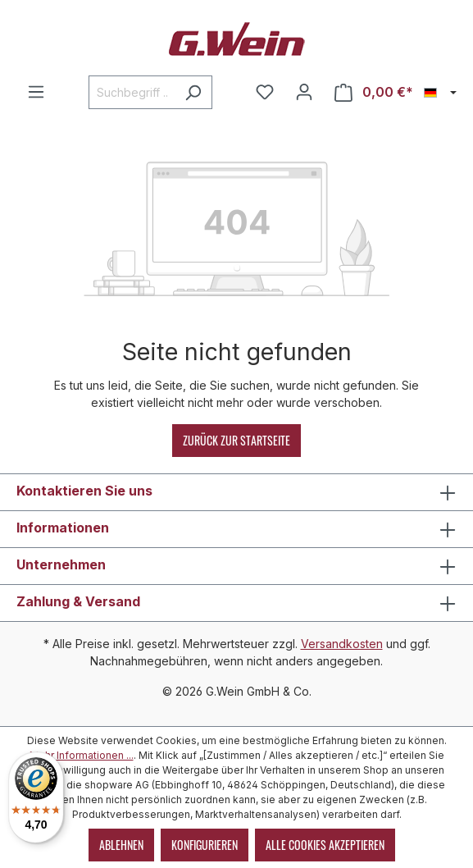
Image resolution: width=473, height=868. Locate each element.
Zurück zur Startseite (236, 440)
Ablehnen (121, 845)
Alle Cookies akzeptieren (325, 845)
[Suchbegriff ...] (132, 92)
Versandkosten (342, 644)
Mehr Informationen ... (82, 755)
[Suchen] (193, 92)
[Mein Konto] (304, 92)
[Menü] (36, 92)
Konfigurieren (205, 845)
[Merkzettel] (265, 92)
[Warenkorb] (374, 92)
